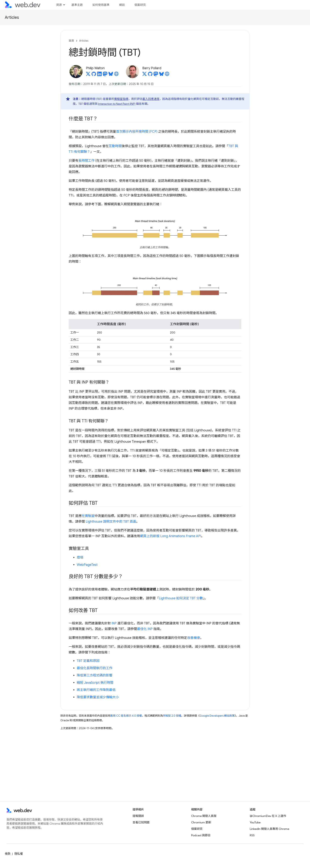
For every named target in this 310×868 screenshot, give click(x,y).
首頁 (71, 41)
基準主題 (77, 5)
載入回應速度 (151, 99)
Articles (12, 17)
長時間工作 (86, 161)
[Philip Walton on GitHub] (94, 75)
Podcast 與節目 (201, 835)
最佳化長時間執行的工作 (95, 668)
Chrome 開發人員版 (204, 816)
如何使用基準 (101, 5)
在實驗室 (88, 516)
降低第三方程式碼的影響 (95, 675)
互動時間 (115, 146)
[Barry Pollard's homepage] (167, 75)
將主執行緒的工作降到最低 (96, 690)
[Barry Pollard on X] (144, 75)
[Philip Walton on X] (88, 75)
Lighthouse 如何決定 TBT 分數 (181, 598)
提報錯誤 (138, 816)
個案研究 (140, 5)
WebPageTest (87, 565)
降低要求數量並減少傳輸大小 (98, 697)
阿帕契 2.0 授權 (172, 716)
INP (114, 623)
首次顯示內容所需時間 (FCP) (137, 132)
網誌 (122, 5)
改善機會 (194, 638)
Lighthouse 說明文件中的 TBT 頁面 (111, 522)
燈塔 (80, 558)
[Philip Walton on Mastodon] (105, 75)
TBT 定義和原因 (88, 661)
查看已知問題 (141, 822)
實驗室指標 (121, 99)
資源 (59, 5)
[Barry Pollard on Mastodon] (156, 75)
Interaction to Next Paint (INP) (117, 104)
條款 (8, 854)
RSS (252, 835)
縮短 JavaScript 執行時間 (95, 683)
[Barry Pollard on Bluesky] (161, 75)
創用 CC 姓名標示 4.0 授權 (126, 716)
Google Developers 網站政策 (217, 716)
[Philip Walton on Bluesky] (111, 75)
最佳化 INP (145, 629)
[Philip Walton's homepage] (116, 75)
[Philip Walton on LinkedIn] (99, 75)
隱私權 (19, 854)
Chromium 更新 (201, 822)
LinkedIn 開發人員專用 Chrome (269, 829)
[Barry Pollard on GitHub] (150, 75)
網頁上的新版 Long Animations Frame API (171, 536)
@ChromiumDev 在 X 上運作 (268, 816)
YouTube (255, 822)
